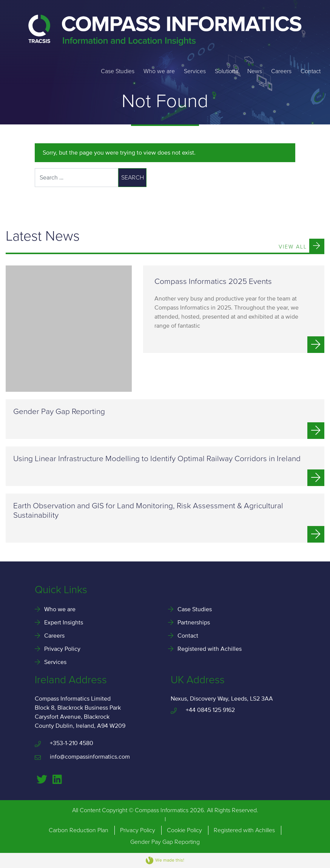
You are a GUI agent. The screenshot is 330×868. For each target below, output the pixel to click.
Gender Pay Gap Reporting (59, 412)
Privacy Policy (62, 649)
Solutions (227, 71)
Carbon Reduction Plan (79, 830)
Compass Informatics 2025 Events (213, 281)
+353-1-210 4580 (64, 743)
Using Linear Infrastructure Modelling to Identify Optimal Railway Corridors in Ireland (157, 459)
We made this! (165, 860)
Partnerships (194, 623)
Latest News (43, 237)
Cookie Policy (184, 830)
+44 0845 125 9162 (203, 710)
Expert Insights (64, 623)
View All (301, 246)
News (255, 71)
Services (195, 71)
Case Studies (118, 71)
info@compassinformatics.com (82, 757)
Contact (311, 71)
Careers (281, 71)
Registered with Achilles (210, 649)
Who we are (159, 71)
